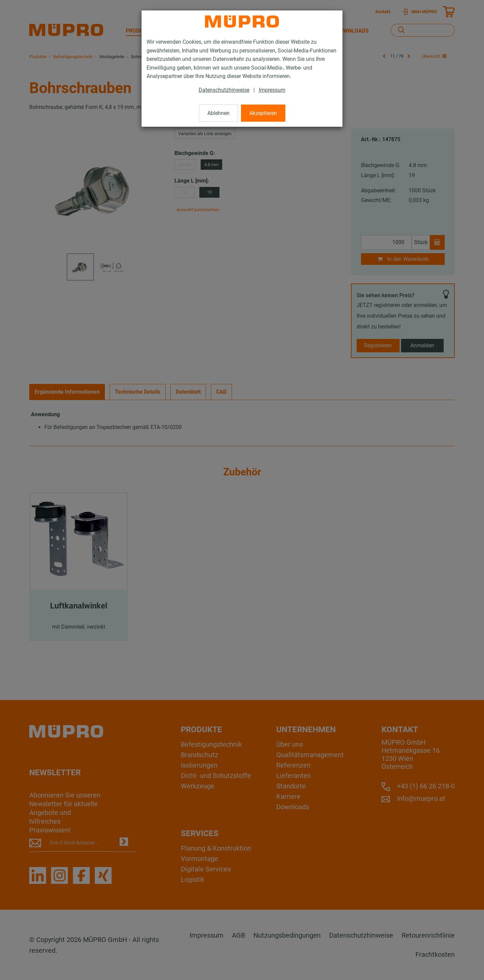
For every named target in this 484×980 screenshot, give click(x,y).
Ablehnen (218, 113)
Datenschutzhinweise (224, 90)
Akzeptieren (263, 113)
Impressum (272, 90)
